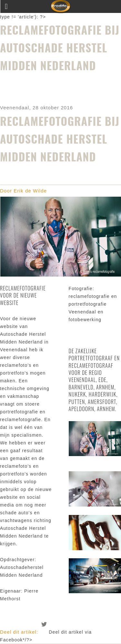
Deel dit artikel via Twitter (44, 624)
